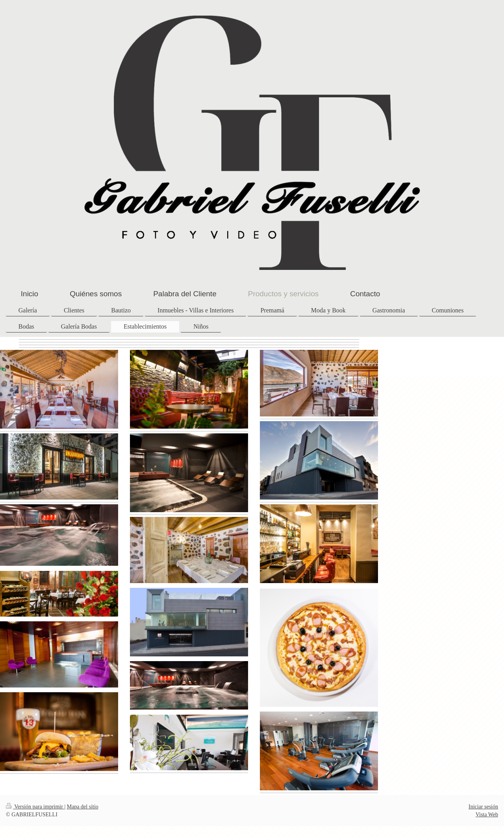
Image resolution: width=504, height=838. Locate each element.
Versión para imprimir (35, 807)
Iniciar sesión (483, 807)
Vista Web (487, 815)
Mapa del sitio (83, 807)
